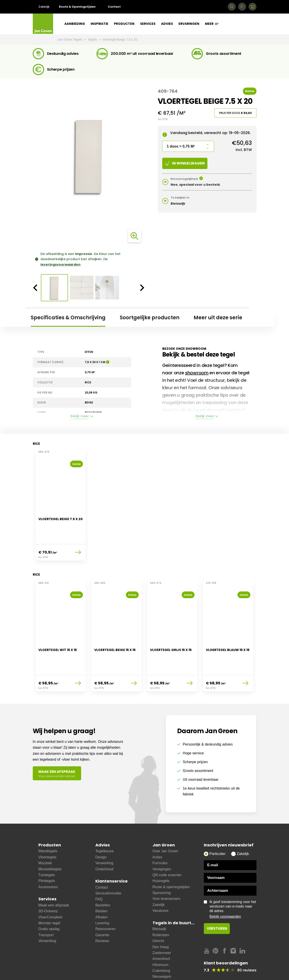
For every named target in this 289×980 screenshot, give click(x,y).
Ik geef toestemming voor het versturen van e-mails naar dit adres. (233, 890)
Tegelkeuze (105, 831)
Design (101, 837)
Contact (114, 7)
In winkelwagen (185, 163)
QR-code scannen (167, 855)
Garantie (102, 915)
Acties (157, 837)
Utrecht (158, 921)
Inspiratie (99, 24)
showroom (197, 373)
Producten (124, 24)
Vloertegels (47, 837)
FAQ (99, 879)
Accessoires (48, 867)
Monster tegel (49, 903)
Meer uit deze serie (218, 318)
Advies (167, 24)
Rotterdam (161, 915)
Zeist (156, 974)
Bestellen (103, 885)
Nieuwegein (162, 957)
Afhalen (101, 897)
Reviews (102, 921)
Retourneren (105, 909)
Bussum (159, 968)
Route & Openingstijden (77, 7)
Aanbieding (75, 24)
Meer (212, 24)
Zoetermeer (162, 933)
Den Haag (161, 927)
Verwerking (47, 921)
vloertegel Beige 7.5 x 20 (120, 39)
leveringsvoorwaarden (60, 264)
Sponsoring (162, 873)
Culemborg (161, 951)
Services (148, 24)
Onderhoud (104, 849)
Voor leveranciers (167, 879)
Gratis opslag (49, 909)
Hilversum (161, 945)
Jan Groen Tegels (70, 39)
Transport (46, 915)
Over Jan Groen (165, 831)
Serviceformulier (108, 873)
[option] (89, 156)
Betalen (101, 891)
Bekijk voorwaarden (225, 897)
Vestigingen (162, 849)
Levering (102, 903)
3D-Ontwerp (48, 891)
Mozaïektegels (50, 849)
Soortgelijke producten (150, 318)
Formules (160, 843)
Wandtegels (48, 831)
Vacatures (161, 891)
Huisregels (161, 861)
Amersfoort (161, 939)
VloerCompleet (50, 897)
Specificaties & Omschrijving (68, 318)
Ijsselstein (160, 963)
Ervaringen (189, 24)
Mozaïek (45, 843)
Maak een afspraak (54, 885)
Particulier (217, 834)
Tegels (93, 39)
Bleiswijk (159, 909)
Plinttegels (47, 861)
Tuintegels (47, 855)
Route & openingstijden (171, 867)
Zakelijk (44, 7)
